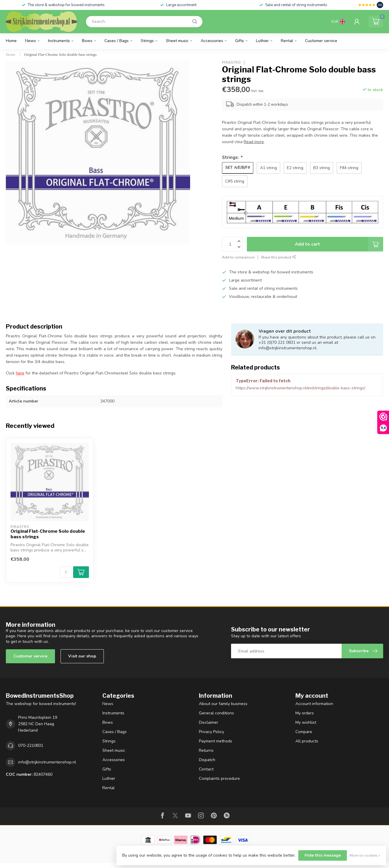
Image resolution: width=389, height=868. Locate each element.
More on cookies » (365, 855)
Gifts (240, 41)
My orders (305, 713)
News (31, 41)
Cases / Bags (117, 41)
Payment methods (216, 741)
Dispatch (207, 760)
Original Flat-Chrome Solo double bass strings (61, 54)
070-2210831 (31, 745)
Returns (206, 750)
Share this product (278, 257)
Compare (304, 732)
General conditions (216, 713)
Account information (314, 704)
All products (307, 741)
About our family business (223, 704)
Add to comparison (238, 257)
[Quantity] (66, 572)
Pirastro (231, 63)
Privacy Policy (211, 732)
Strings (147, 41)
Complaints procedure (219, 778)
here (20, 373)
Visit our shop (82, 656)
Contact (206, 769)
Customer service (321, 41)
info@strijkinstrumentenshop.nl (47, 762)
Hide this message (323, 855)
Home (11, 41)
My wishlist (306, 722)
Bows (87, 41)
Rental (287, 41)
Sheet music (177, 41)
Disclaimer (209, 722)
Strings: (232, 157)
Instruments (59, 41)
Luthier (262, 41)
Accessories (212, 41)
